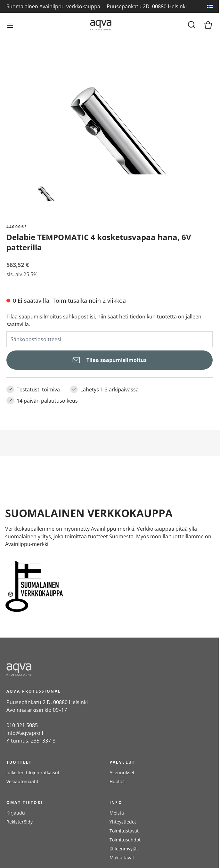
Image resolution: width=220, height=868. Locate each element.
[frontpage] (64, 670)
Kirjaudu (16, 813)
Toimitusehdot (125, 840)
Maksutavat (122, 858)
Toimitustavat (124, 831)
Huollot (117, 781)
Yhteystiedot (123, 822)
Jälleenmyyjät (124, 849)
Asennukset (122, 772)
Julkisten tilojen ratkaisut (33, 772)
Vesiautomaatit (22, 781)
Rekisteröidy (20, 822)
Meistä (117, 813)
